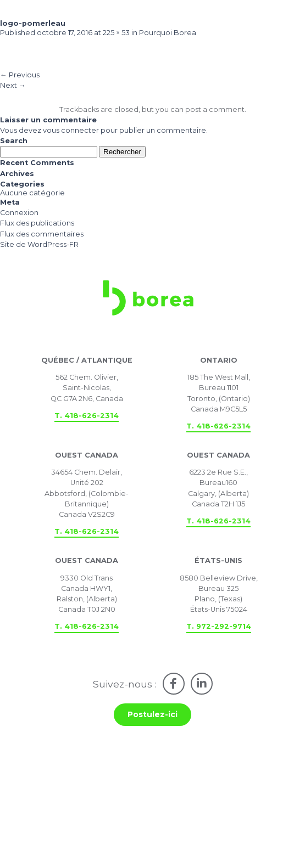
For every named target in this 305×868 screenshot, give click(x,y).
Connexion (19, 213)
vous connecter (71, 130)
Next (13, 85)
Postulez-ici (152, 714)
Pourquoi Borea (168, 33)
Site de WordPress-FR (39, 244)
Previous (20, 75)
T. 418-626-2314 (87, 416)
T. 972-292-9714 (219, 626)
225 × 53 (116, 33)
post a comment (215, 109)
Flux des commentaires (42, 234)
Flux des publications (37, 223)
